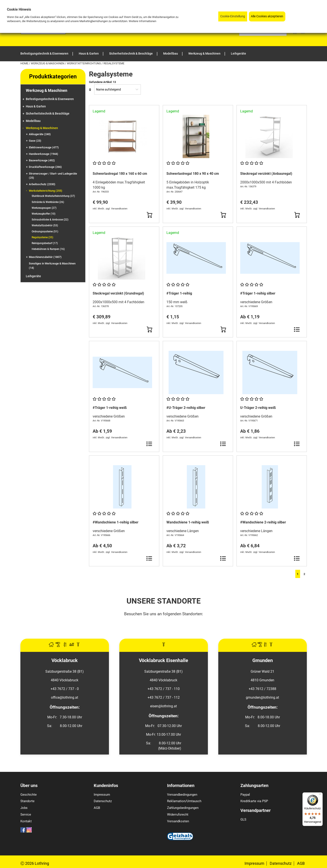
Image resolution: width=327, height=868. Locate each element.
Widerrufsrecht (178, 815)
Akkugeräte (40, 134)
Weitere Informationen (142, 21)
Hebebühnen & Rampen (48, 249)
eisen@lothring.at (163, 706)
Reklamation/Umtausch (184, 801)
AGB (97, 808)
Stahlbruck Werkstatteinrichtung (53, 196)
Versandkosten (178, 821)
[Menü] (320, 795)
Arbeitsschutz (42, 184)
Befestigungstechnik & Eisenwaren (50, 99)
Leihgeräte (33, 276)
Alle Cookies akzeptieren (267, 16)
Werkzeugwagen (44, 208)
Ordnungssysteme (45, 232)
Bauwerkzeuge (42, 160)
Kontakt (26, 821)
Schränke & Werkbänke (48, 202)
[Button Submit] (149, 215)
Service (26, 815)
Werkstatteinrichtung (84, 63)
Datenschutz (103, 801)
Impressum (102, 795)
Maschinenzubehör (45, 257)
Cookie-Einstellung (233, 16)
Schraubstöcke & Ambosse (50, 220)
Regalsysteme (42, 237)
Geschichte (29, 795)
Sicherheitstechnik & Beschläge (48, 114)
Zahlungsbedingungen (183, 808)
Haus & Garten (36, 106)
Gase (35, 141)
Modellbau (33, 121)
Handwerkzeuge (44, 154)
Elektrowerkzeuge (44, 147)
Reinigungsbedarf (45, 243)
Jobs (24, 808)
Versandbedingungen (182, 795)
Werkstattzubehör (45, 225)
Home (25, 63)
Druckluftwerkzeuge (45, 167)
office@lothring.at (65, 697)
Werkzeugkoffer (44, 214)
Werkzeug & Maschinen (48, 63)
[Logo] (43, 33)
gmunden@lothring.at (262, 697)
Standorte (27, 801)
